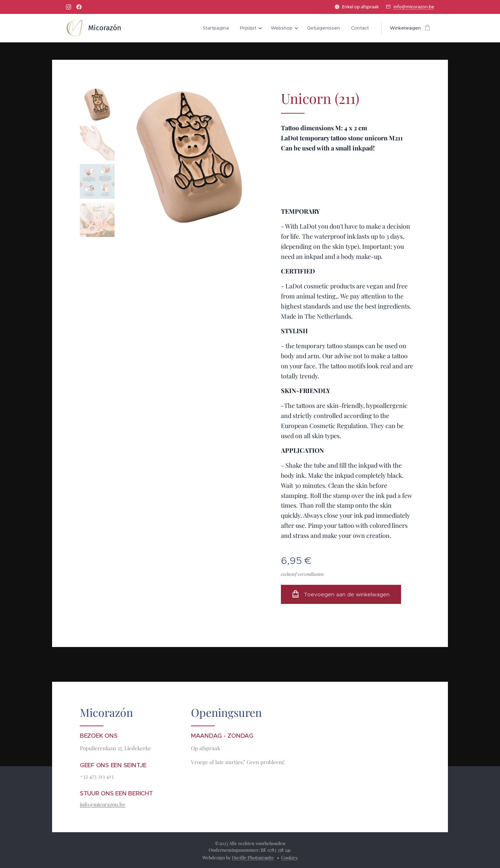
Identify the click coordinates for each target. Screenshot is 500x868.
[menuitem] (218, 28)
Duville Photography (253, 857)
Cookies (289, 857)
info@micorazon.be (414, 7)
